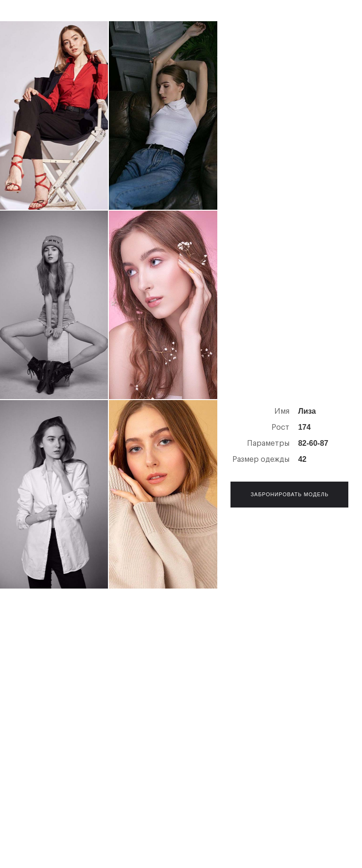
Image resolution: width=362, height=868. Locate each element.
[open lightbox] (54, 115)
